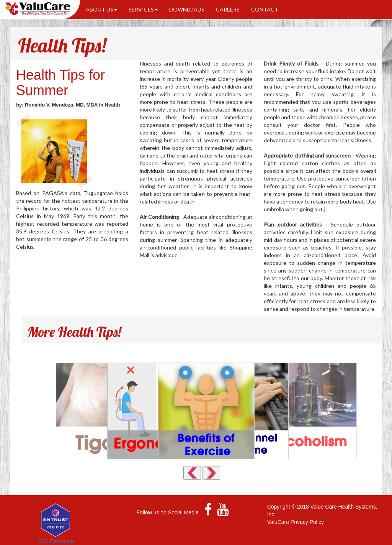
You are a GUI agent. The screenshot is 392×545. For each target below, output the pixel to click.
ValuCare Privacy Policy (296, 522)
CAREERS (228, 9)
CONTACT (265, 9)
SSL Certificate (56, 541)
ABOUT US (101, 9)
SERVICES (143, 9)
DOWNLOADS (187, 9)
